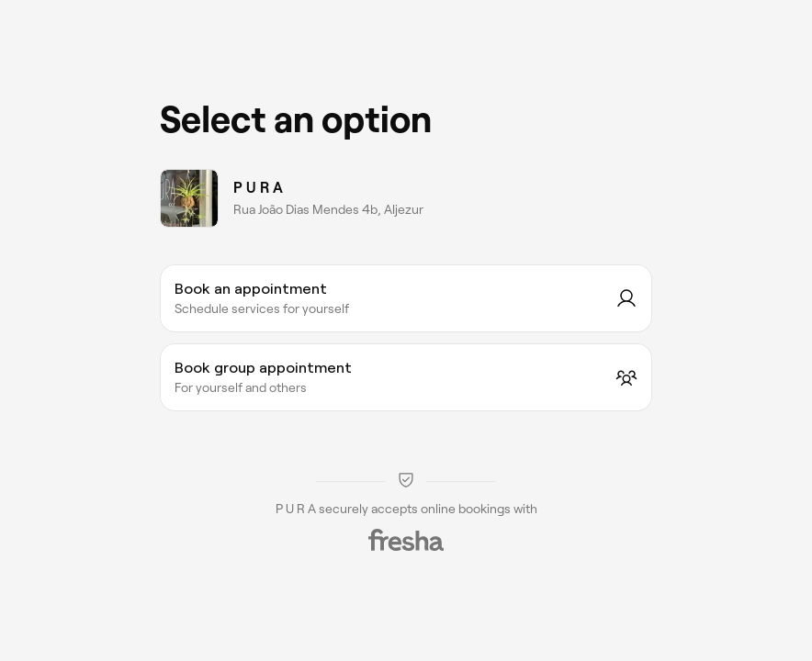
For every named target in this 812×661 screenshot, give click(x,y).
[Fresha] (406, 540)
